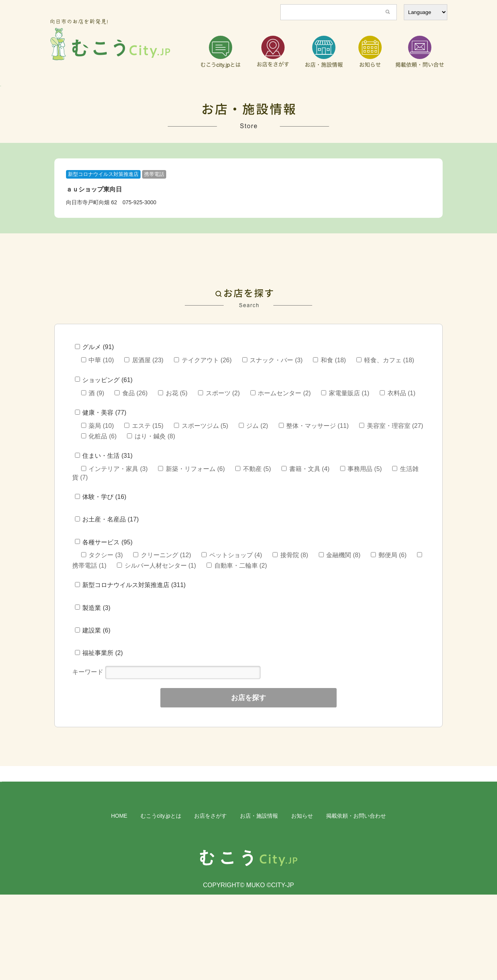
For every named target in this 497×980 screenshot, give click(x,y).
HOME (119, 901)
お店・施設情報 (259, 901)
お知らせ (302, 901)
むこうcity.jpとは (161, 901)
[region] (248, 107)
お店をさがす (210, 901)
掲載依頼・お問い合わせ (356, 901)
